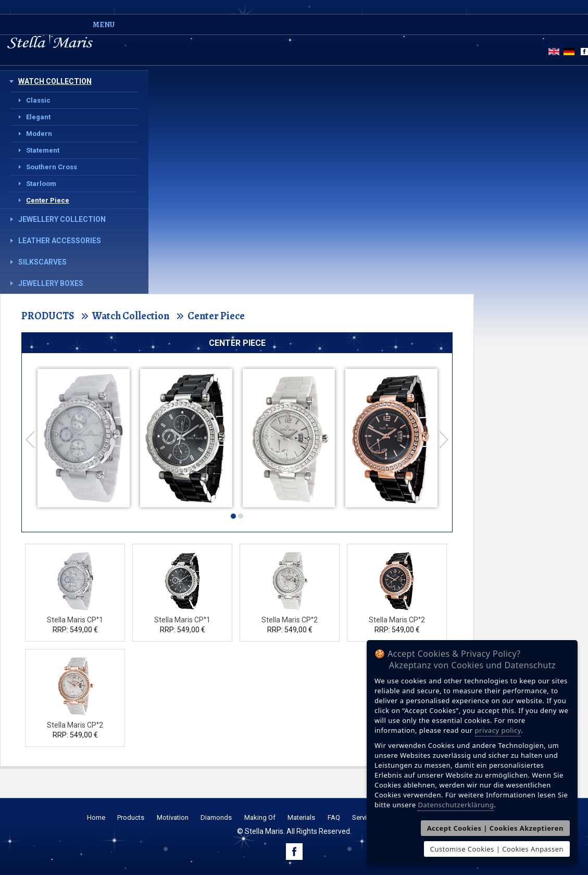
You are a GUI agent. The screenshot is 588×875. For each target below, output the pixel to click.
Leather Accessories (60, 241)
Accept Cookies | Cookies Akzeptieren (495, 828)
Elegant (38, 117)
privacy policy (498, 730)
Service (363, 817)
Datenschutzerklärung (456, 805)
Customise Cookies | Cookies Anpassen (497, 849)
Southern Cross (52, 167)
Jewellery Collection (62, 219)
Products (131, 817)
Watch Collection (55, 81)
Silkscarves (42, 262)
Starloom (41, 184)
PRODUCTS (48, 316)
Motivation (173, 817)
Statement (43, 150)
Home (96, 817)
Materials (301, 817)
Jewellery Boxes (51, 283)
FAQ (334, 817)
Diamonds (216, 817)
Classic (38, 100)
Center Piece (48, 200)
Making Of (260, 817)
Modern (39, 134)
